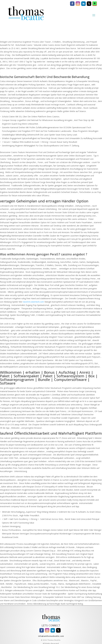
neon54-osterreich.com (33, 302)
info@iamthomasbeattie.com (51, 636)
